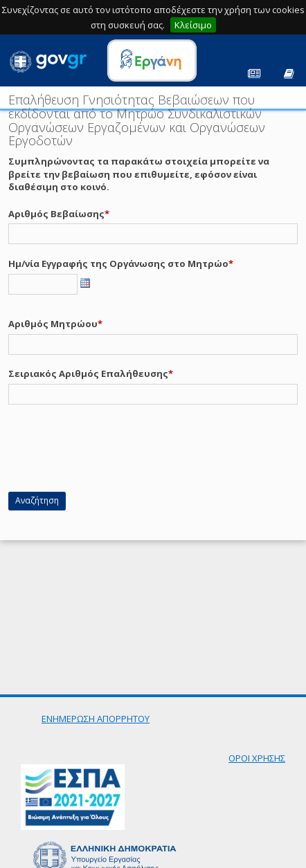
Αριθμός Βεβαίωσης (56, 214)
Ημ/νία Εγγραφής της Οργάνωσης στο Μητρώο (118, 264)
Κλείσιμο (193, 25)
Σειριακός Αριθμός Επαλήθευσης (88, 373)
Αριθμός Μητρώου (53, 324)
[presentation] (114, 454)
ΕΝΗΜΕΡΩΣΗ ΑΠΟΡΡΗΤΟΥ (96, 719)
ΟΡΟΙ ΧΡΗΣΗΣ (257, 758)
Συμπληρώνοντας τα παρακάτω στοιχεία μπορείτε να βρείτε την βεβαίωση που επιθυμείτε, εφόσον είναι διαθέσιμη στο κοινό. (139, 174)
